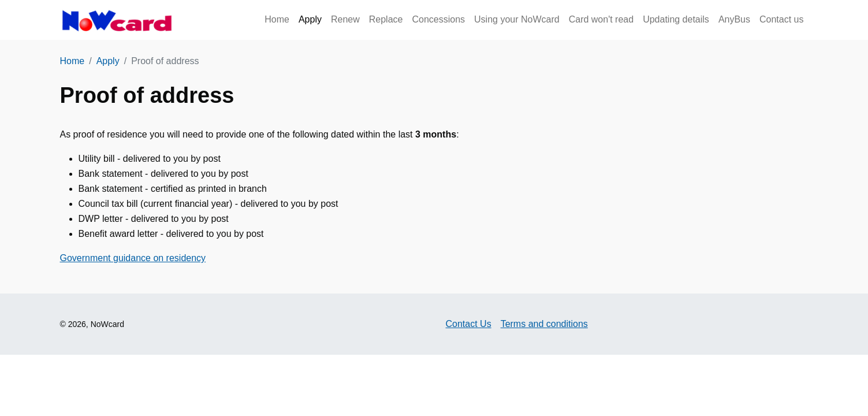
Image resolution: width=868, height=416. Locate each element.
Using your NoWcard (517, 19)
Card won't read (601, 19)
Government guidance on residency (133, 258)
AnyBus (734, 19)
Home (277, 19)
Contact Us (469, 324)
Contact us (781, 19)
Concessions (438, 19)
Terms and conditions (544, 324)
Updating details (676, 19)
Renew (345, 19)
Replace (386, 19)
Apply (310, 19)
